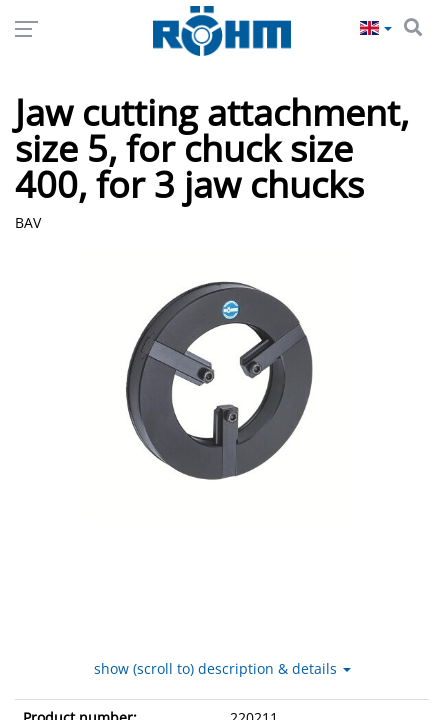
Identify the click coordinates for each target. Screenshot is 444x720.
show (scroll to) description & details (222, 703)
